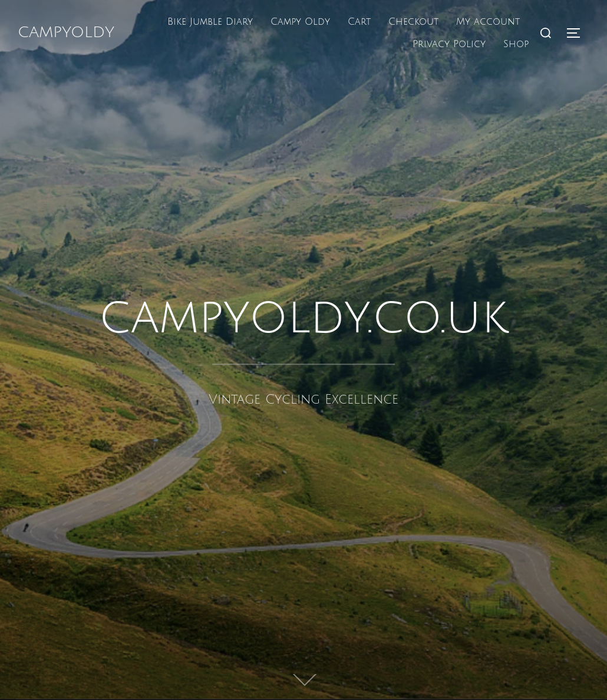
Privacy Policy (449, 44)
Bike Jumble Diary (210, 22)
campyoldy (66, 32)
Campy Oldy (300, 22)
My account (488, 22)
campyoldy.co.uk (303, 317)
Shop (516, 44)
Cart (359, 22)
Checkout (413, 22)
